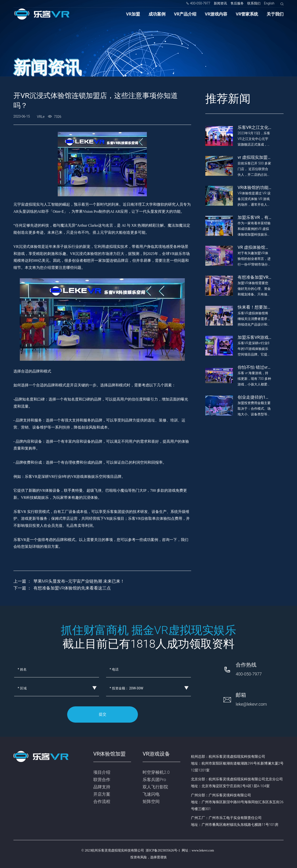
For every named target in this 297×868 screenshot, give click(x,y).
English (269, 3)
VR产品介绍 (185, 14)
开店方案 (102, 794)
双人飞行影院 (155, 787)
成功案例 (157, 14)
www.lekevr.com (203, 850)
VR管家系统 (247, 14)
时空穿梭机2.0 (156, 772)
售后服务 (237, 3)
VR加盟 (133, 14)
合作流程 (102, 801)
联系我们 (254, 3)
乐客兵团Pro (154, 780)
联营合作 (102, 780)
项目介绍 (102, 772)
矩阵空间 (151, 801)
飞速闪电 (151, 794)
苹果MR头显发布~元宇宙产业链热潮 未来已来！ (79, 581)
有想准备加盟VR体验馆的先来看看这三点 (72, 588)
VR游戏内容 (216, 14)
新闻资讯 (220, 3)
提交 (103, 714)
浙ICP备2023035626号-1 (163, 850)
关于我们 (275, 14)
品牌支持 (102, 787)
